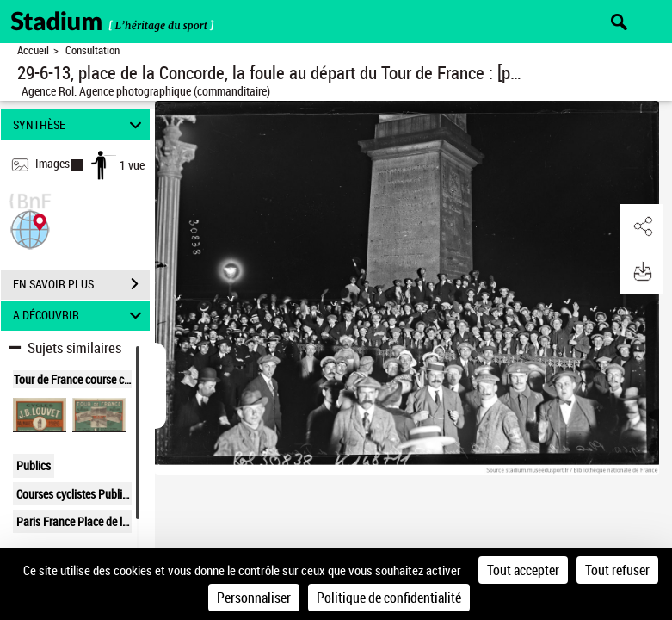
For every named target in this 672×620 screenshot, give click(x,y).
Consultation (92, 50)
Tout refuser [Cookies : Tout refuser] (617, 570)
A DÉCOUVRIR (80, 316)
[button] (30, 228)
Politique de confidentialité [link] (389, 598)
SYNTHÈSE (80, 124)
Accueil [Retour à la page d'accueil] (33, 50)
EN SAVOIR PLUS (81, 284)
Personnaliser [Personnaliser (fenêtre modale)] (254, 598)
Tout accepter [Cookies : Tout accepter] (523, 570)
